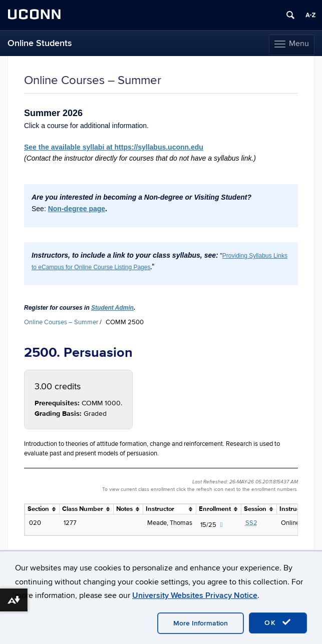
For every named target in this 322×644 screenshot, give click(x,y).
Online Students (40, 43)
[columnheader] (42, 509)
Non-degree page (77, 209)
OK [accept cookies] (278, 622)
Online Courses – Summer (61, 322)
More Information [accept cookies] (201, 623)
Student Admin (112, 308)
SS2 (251, 523)
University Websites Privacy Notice (195, 595)
